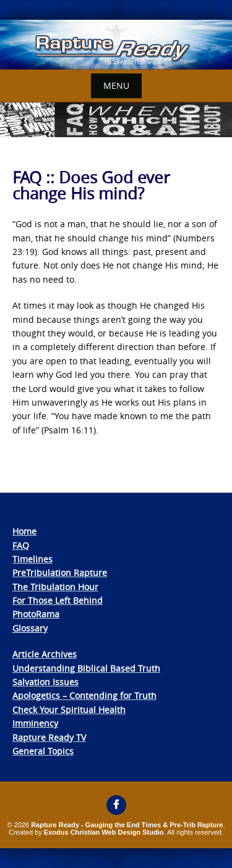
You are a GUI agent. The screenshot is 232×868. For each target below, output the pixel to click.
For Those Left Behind (58, 600)
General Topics (43, 751)
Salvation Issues (45, 682)
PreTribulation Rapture (60, 573)
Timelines (32, 559)
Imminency (35, 723)
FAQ (21, 545)
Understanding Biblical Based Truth (86, 668)
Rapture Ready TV (49, 737)
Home (24, 531)
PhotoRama (36, 614)
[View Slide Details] (116, 45)
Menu (116, 86)
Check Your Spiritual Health (69, 710)
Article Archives (45, 654)
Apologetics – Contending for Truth (84, 695)
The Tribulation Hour (55, 587)
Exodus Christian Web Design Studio (104, 832)
